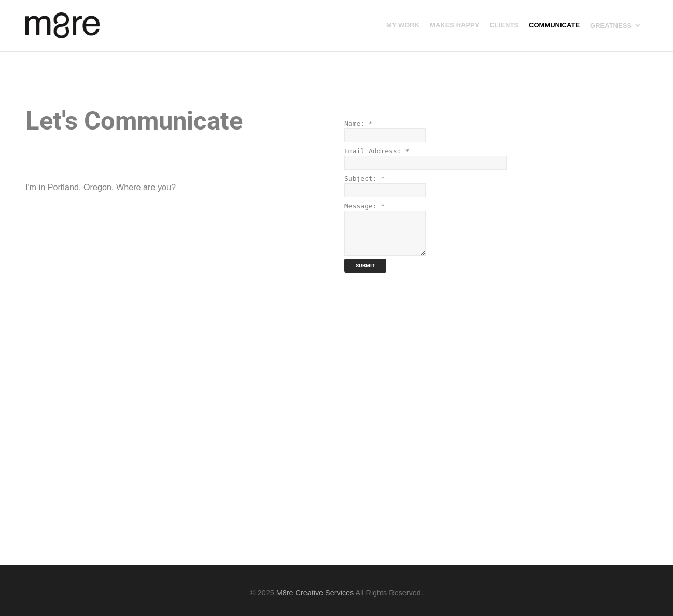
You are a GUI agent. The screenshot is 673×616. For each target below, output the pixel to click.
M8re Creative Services (315, 593)
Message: (364, 206)
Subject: (364, 178)
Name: (359, 124)
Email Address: (377, 151)
